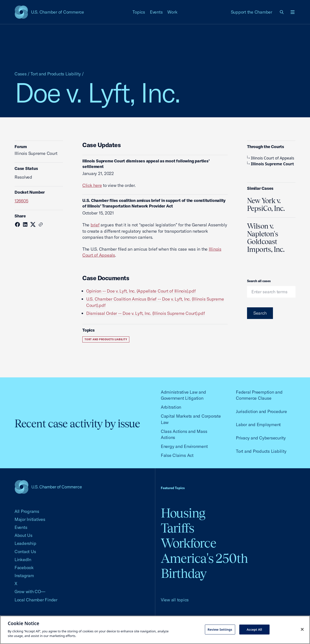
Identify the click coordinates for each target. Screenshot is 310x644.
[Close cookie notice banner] (302, 629)
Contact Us (25, 552)
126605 (21, 201)
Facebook (24, 568)
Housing (183, 513)
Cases (21, 74)
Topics (139, 12)
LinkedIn (23, 560)
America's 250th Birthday (204, 566)
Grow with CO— (30, 592)
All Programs (27, 511)
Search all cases (259, 281)
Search (260, 313)
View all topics (175, 600)
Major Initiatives (30, 519)
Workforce (188, 543)
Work (172, 12)
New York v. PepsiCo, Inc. (266, 205)
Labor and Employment (258, 425)
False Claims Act (177, 455)
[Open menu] (293, 12)
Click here (92, 185)
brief (95, 225)
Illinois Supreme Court (271, 164)
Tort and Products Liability (56, 74)
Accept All (254, 629)
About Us (23, 535)
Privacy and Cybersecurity (261, 438)
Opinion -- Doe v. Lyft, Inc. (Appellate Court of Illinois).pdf (141, 291)
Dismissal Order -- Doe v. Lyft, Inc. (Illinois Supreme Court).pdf (146, 313)
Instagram (24, 576)
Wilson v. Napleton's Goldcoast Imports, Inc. (266, 238)
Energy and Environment (184, 446)
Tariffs (178, 528)
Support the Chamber (252, 12)
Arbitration (171, 407)
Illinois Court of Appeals (271, 158)
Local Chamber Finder (36, 600)
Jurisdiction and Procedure (261, 411)
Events (156, 12)
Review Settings (220, 629)
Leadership (25, 543)
